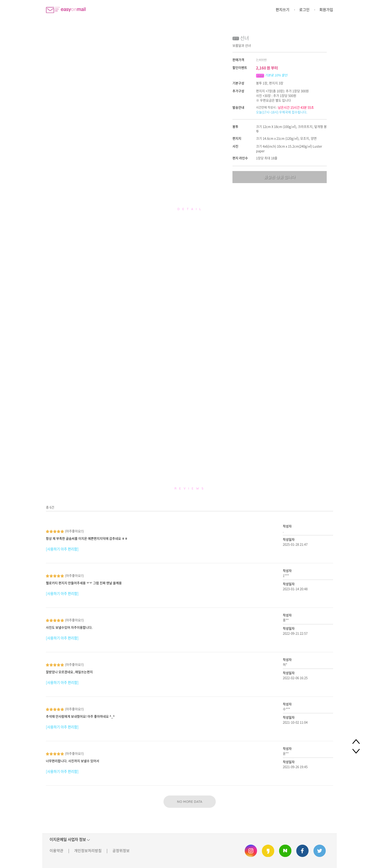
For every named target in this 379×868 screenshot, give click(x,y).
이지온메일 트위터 (320, 851)
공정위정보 (121, 851)
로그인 (304, 10)
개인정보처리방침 (88, 851)
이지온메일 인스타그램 (251, 851)
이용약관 (56, 851)
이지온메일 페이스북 (302, 851)
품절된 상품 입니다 (280, 177)
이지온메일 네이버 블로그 (285, 851)
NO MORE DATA (190, 802)
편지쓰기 (283, 10)
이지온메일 (66, 10)
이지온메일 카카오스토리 (268, 851)
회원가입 (326, 10)
